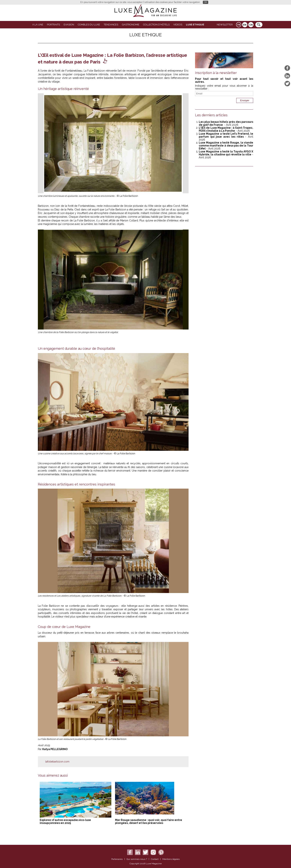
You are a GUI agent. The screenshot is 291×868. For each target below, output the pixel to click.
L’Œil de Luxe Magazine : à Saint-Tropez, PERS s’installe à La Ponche (226, 129)
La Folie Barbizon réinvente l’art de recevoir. (110, 71)
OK (206, 2)
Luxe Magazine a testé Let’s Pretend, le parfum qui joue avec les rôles (226, 135)
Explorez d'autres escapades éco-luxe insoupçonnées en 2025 (65, 821)
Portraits (53, 25)
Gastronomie (131, 25)
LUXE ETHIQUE (195, 25)
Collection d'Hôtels (156, 25)
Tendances (111, 25)
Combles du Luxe (89, 25)
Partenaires (117, 859)
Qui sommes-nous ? (137, 859)
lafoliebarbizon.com (57, 762)
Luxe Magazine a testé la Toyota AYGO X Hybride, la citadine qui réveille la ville (226, 153)
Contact (155, 859)
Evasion (69, 25)
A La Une (38, 25)
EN (245, 25)
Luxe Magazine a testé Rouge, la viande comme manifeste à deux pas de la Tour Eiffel (226, 146)
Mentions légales (171, 859)
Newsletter (225, 25)
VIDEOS (178, 25)
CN (251, 25)
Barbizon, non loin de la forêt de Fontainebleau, (67, 206)
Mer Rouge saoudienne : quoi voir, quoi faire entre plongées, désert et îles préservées (149, 821)
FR (239, 25)
